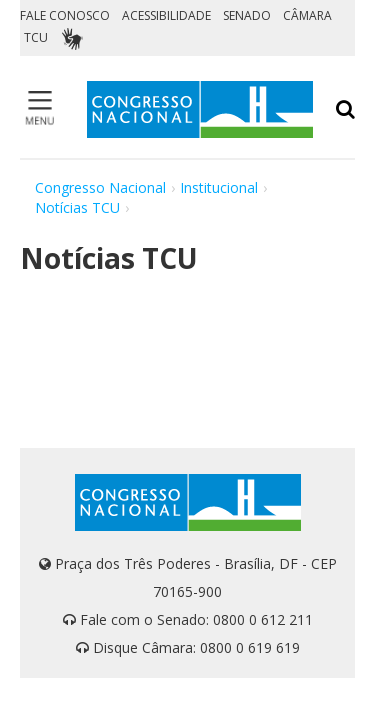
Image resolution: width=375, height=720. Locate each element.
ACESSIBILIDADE (166, 15)
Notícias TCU (77, 207)
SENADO (247, 15)
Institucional (219, 187)
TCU (36, 37)
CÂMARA (307, 15)
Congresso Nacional (100, 187)
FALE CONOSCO (65, 15)
